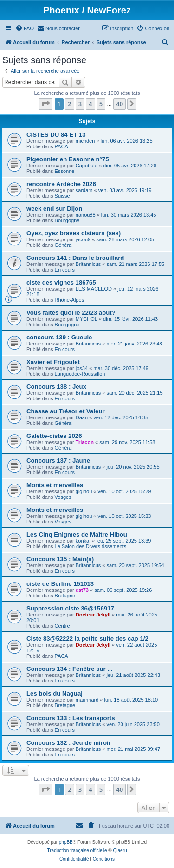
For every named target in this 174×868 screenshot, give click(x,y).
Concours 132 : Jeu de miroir (69, 743)
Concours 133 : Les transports (71, 718)
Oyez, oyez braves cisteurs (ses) (74, 233)
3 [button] (80, 104)
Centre (62, 626)
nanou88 (86, 215)
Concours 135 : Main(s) (60, 559)
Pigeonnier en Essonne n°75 (68, 159)
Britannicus (88, 264)
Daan (82, 417)
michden (85, 141)
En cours (65, 270)
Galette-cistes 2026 (54, 436)
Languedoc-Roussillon (80, 374)
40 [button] (119, 104)
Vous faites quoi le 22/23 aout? (71, 313)
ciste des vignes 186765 (61, 282)
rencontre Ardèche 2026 (61, 184)
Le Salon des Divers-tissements (91, 546)
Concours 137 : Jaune (58, 461)
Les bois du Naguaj (55, 693)
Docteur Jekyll (93, 615)
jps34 (82, 368)
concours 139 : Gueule (59, 337)
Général (64, 245)
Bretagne (65, 596)
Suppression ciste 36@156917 (70, 608)
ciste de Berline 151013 (60, 584)
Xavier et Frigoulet (53, 362)
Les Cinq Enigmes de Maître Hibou (77, 534)
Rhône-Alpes (70, 300)
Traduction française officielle (77, 851)
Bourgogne (67, 220)
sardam (84, 190)
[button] (45, 104)
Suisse (62, 196)
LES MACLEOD (94, 289)
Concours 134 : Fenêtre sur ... (69, 669)
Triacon (85, 442)
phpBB (66, 842)
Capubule (87, 166)
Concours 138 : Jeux (56, 387)
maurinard (87, 700)
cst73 (82, 590)
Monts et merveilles (55, 485)
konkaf (83, 541)
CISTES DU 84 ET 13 (56, 135)
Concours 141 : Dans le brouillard (75, 258)
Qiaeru (120, 851)
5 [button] (101, 104)
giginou (84, 491)
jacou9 (83, 239)
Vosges (63, 497)
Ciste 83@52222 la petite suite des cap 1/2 (87, 639)
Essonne (65, 171)
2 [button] (69, 104)
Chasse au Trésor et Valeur (66, 411)
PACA (61, 146)
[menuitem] (25, 28)
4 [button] (90, 104)
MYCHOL (87, 319)
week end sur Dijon (54, 209)
